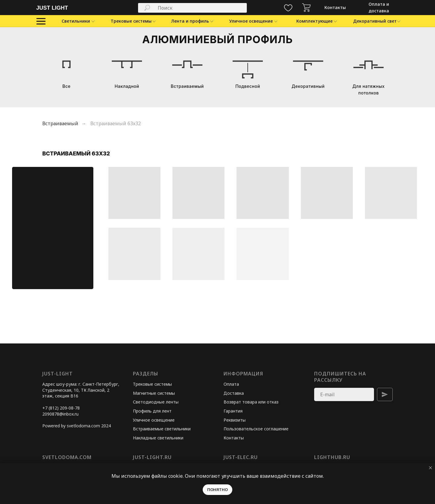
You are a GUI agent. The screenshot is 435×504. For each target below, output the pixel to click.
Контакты (234, 438)
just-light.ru (152, 457)
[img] (306, 8)
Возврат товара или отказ (251, 402)
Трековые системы (152, 384)
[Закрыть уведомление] (430, 468)
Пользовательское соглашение (256, 429)
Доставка (234, 393)
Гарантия (233, 411)
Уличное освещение (154, 420)
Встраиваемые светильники (162, 429)
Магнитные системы (154, 393)
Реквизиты (235, 420)
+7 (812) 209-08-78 (61, 408)
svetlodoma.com (67, 457)
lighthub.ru (332, 457)
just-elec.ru (241, 457)
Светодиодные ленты (156, 402)
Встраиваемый (60, 124)
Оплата (231, 384)
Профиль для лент (152, 411)
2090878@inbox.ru (60, 414)
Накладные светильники (158, 438)
